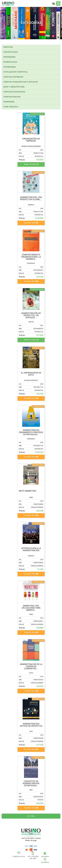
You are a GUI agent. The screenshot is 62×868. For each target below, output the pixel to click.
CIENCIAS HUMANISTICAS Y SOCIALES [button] (21, 82)
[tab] (31, 47)
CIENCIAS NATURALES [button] (13, 77)
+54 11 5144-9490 (33, 856)
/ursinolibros (45, 856)
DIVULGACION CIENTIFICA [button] (15, 72)
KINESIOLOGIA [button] (10, 62)
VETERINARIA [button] (10, 67)
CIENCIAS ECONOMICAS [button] (14, 92)
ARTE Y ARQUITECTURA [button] (14, 87)
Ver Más (31, 816)
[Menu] (58, 4)
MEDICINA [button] (8, 47)
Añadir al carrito (31, 164)
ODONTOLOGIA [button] (11, 52)
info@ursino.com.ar (19, 856)
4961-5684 (33, 859)
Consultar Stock (31, 223)
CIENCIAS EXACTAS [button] (12, 97)
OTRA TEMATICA (11, 107)
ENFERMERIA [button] (9, 57)
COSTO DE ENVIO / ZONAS (31, 838)
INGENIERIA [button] (9, 102)
